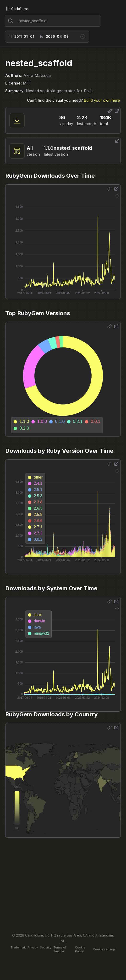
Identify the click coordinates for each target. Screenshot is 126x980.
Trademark (18, 947)
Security (46, 947)
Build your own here (102, 100)
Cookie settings (104, 949)
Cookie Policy (80, 949)
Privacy (33, 947)
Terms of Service (60, 949)
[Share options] (110, 111)
